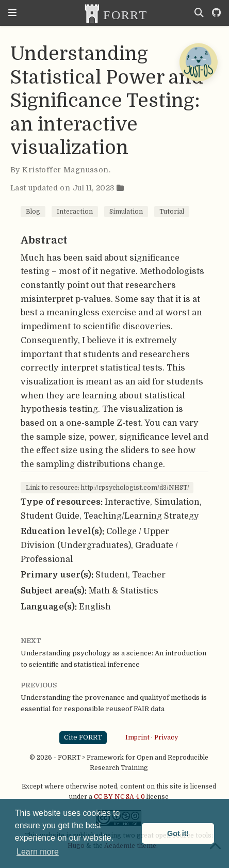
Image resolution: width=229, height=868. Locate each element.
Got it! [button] (178, 833)
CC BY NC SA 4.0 (119, 797)
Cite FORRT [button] (83, 737)
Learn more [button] (38, 852)
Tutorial (172, 212)
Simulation (126, 212)
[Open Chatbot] (198, 62)
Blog (33, 212)
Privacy (166, 737)
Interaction (75, 212)
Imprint (137, 737)
